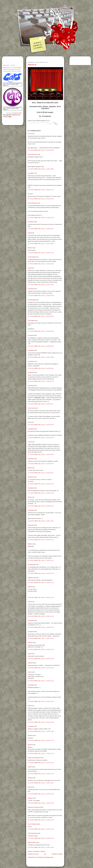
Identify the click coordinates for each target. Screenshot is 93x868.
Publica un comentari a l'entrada (36, 851)
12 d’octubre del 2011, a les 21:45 (41, 820)
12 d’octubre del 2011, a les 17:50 (41, 253)
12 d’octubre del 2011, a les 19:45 (41, 296)
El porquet (31, 222)
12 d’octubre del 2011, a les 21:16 (41, 573)
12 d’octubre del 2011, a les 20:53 (41, 454)
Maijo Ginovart (32, 842)
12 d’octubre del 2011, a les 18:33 (41, 264)
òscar (29, 134)
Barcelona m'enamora (34, 807)
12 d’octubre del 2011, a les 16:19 (41, 199)
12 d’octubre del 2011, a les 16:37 (41, 229)
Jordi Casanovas (32, 833)
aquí (10, 117)
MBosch (30, 544)
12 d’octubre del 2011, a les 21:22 (41, 597)
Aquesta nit (32, 65)
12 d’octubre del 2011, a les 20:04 (41, 346)
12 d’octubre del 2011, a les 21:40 (41, 731)
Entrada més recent (33, 854)
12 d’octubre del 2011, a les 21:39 (41, 701)
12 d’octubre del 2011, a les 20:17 (41, 404)
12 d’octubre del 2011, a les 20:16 (41, 381)
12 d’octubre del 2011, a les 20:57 (41, 464)
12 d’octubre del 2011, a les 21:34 (41, 681)
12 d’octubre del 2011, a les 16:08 (41, 169)
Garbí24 (30, 663)
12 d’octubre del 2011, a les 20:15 (41, 368)
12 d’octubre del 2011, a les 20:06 (41, 357)
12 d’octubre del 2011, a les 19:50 (41, 316)
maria (29, 654)
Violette (30, 778)
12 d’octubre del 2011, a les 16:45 (41, 244)
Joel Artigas (31, 320)
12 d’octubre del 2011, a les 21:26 (41, 638)
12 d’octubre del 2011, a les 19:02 (41, 285)
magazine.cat (31, 578)
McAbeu (30, 643)
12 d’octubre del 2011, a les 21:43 (41, 774)
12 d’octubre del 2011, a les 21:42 (41, 740)
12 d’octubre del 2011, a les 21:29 (41, 659)
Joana (29, 672)
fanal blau (30, 477)
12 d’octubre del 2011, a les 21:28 (41, 649)
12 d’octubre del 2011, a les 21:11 (41, 540)
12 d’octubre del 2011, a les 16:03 (41, 150)
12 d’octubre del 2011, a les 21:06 (41, 493)
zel (29, 194)
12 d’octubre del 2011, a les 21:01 (41, 484)
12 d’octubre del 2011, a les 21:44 (41, 803)
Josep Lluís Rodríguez (34, 758)
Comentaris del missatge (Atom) (45, 857)
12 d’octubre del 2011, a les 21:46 (41, 829)
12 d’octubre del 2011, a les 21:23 (41, 616)
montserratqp (31, 257)
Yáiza (29, 442)
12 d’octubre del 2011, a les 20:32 (41, 438)
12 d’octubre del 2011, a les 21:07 (41, 506)
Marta (29, 468)
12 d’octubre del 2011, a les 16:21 (41, 218)
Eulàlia (30, 587)
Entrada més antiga (57, 854)
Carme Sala (31, 408)
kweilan (30, 248)
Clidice (30, 767)
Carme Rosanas (32, 154)
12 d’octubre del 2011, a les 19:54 (41, 331)
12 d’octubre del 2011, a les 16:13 (41, 190)
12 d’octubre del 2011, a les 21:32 (41, 668)
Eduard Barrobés (18, 113)
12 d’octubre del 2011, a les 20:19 (41, 425)
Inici (45, 854)
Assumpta (31, 173)
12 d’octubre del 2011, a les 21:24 (41, 627)
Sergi (29, 233)
